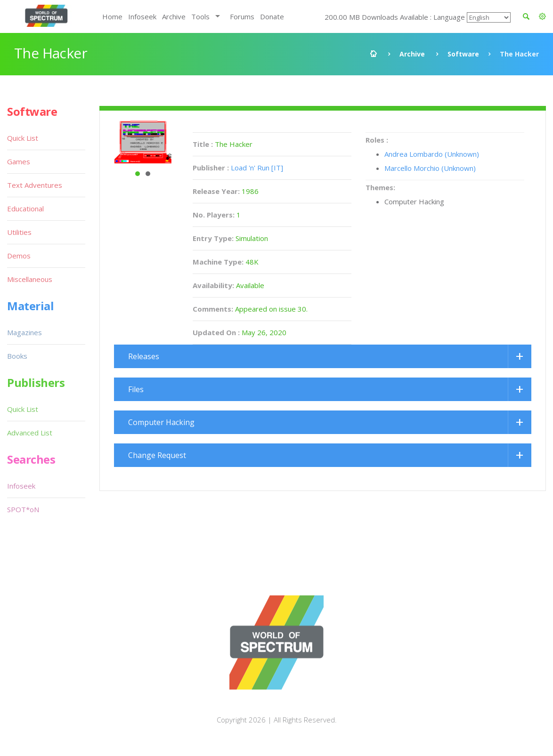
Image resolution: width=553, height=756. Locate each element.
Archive (174, 16)
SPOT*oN (23, 509)
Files (136, 389)
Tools (200, 16)
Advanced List (30, 433)
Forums (242, 16)
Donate (272, 16)
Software (463, 54)
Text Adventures (35, 185)
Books (17, 356)
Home (112, 16)
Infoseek (142, 16)
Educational (25, 209)
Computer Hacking (161, 422)
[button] (542, 16)
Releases (144, 356)
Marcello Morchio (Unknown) (430, 168)
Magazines (24, 332)
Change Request (157, 455)
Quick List (23, 138)
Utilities (19, 232)
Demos (19, 256)
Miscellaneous (30, 279)
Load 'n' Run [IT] (257, 168)
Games (19, 161)
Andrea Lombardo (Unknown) (432, 154)
